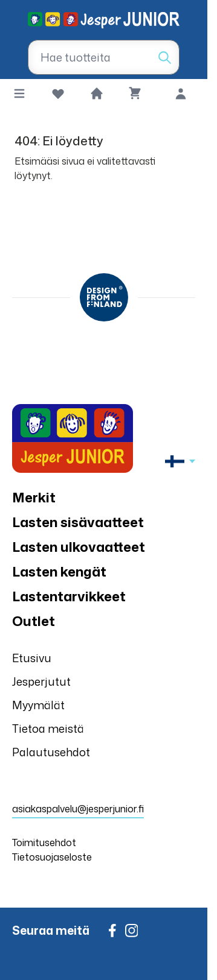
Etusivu (32, 658)
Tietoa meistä (48, 729)
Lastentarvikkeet (69, 596)
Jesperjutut (41, 681)
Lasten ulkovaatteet (79, 547)
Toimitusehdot (44, 842)
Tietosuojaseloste (52, 857)
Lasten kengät (59, 571)
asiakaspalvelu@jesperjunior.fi (78, 809)
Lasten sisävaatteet (78, 522)
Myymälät (38, 705)
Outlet (34, 621)
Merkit (34, 497)
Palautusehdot (51, 752)
